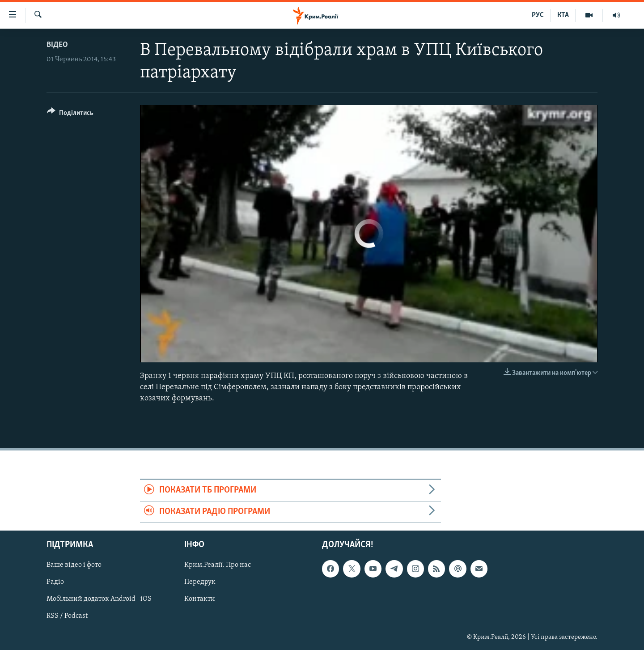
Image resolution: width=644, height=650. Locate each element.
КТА (563, 15)
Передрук (200, 582)
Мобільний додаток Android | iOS (99, 599)
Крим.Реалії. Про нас (218, 565)
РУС (538, 15)
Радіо (55, 582)
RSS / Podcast (67, 616)
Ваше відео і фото (74, 565)
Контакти (200, 599)
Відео (57, 45)
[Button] (70, 114)
